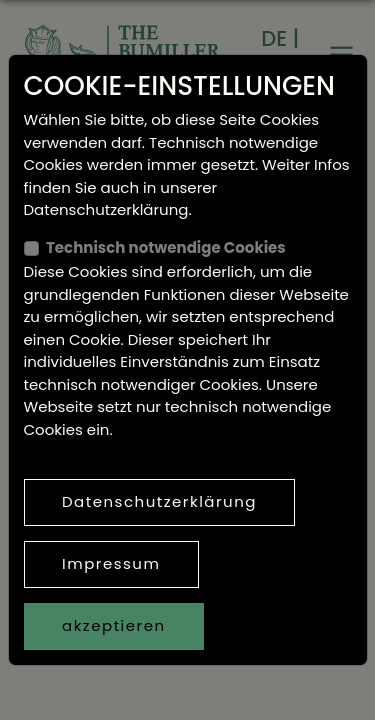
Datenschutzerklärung (159, 501)
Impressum (111, 563)
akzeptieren (114, 625)
